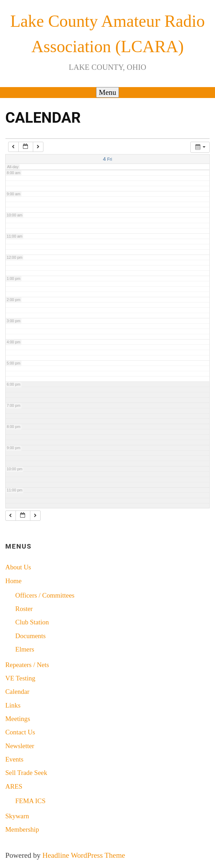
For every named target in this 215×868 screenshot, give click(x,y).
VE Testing (20, 678)
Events (14, 759)
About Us (18, 567)
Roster (24, 609)
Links (13, 705)
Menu (107, 92)
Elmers (25, 649)
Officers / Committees (45, 595)
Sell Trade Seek (26, 773)
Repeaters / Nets (27, 665)
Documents (30, 636)
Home (13, 581)
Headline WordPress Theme (84, 855)
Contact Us (20, 732)
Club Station (32, 622)
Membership (22, 829)
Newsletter (20, 746)
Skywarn (17, 816)
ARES (14, 786)
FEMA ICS (30, 801)
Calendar (17, 692)
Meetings (18, 719)
